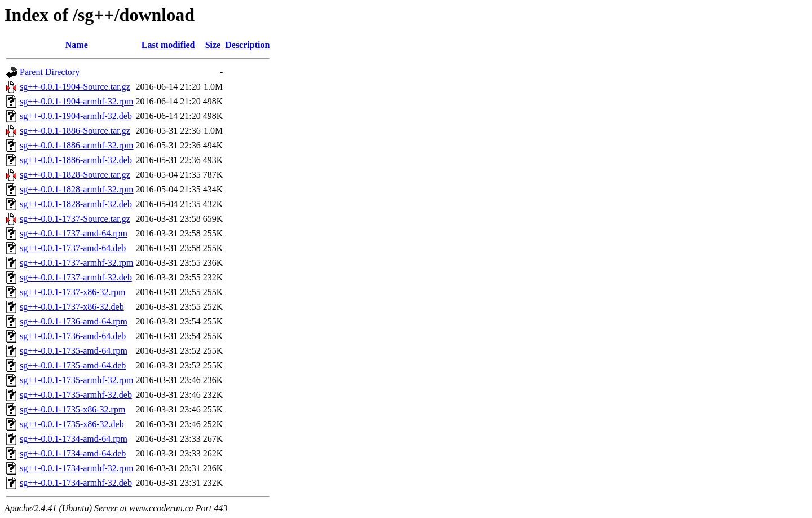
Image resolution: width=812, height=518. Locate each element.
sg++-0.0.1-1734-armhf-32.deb (76, 483)
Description (247, 45)
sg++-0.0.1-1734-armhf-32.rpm (77, 468)
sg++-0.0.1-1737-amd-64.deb (73, 248)
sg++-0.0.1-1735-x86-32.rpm (72, 409)
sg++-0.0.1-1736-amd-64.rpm (74, 321)
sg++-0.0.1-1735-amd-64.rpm (74, 351)
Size (213, 45)
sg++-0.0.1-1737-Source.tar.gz (75, 219)
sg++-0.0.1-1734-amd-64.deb (73, 453)
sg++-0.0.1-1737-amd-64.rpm (74, 233)
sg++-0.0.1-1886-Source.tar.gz (75, 131)
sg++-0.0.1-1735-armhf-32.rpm (77, 380)
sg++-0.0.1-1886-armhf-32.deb (76, 160)
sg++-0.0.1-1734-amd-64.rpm (74, 439)
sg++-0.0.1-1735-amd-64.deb (73, 365)
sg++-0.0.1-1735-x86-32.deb (72, 424)
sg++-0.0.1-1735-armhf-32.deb (76, 395)
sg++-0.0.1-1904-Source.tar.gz (75, 87)
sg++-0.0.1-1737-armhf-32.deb (76, 277)
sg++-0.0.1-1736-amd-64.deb (73, 336)
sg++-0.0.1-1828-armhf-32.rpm (77, 189)
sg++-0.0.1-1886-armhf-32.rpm (77, 145)
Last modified (168, 45)
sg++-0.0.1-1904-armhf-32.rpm (77, 101)
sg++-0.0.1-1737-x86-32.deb (72, 307)
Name (77, 45)
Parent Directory (50, 72)
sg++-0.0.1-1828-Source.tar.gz (75, 175)
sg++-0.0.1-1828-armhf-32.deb (76, 204)
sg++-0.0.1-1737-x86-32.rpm (72, 292)
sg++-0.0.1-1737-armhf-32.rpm (77, 263)
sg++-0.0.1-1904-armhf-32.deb (76, 116)
